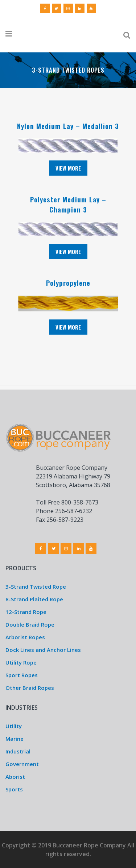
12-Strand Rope (26, 612)
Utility (14, 726)
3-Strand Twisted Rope (36, 586)
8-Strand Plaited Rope (34, 599)
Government (22, 764)
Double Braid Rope (30, 624)
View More (68, 168)
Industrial (18, 751)
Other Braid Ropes (30, 688)
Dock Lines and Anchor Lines (43, 650)
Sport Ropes (22, 675)
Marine (15, 739)
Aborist (15, 777)
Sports (14, 789)
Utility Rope (21, 662)
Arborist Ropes (25, 637)
